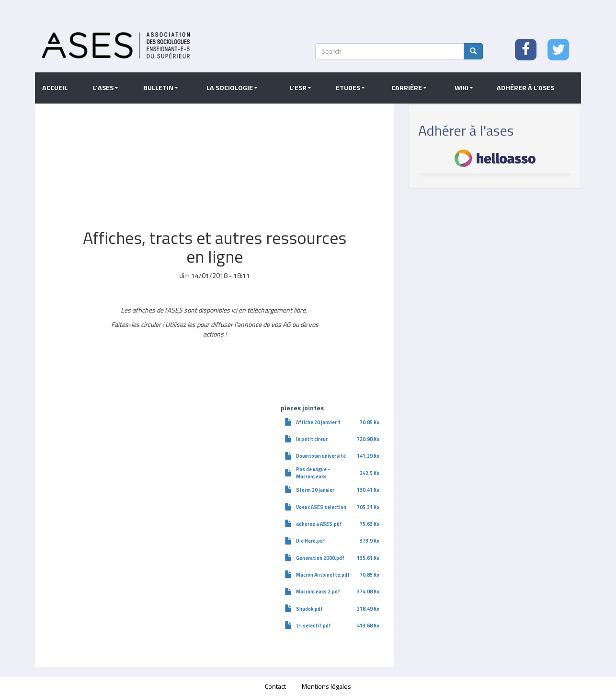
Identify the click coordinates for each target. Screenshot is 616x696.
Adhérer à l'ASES (525, 88)
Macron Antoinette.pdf (323, 575)
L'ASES (106, 88)
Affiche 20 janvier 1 (318, 422)
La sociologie (232, 88)
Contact (275, 686)
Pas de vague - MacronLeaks (313, 473)
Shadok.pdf (309, 609)
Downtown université (321, 456)
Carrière (409, 88)
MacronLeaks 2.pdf (318, 592)
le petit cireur (312, 439)
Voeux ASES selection (321, 507)
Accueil (55, 88)
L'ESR (301, 88)
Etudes (350, 88)
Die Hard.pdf (311, 541)
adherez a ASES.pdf (319, 524)
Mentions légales (326, 686)
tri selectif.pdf (314, 626)
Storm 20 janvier (315, 490)
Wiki (464, 88)
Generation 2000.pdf (320, 558)
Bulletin (161, 88)
